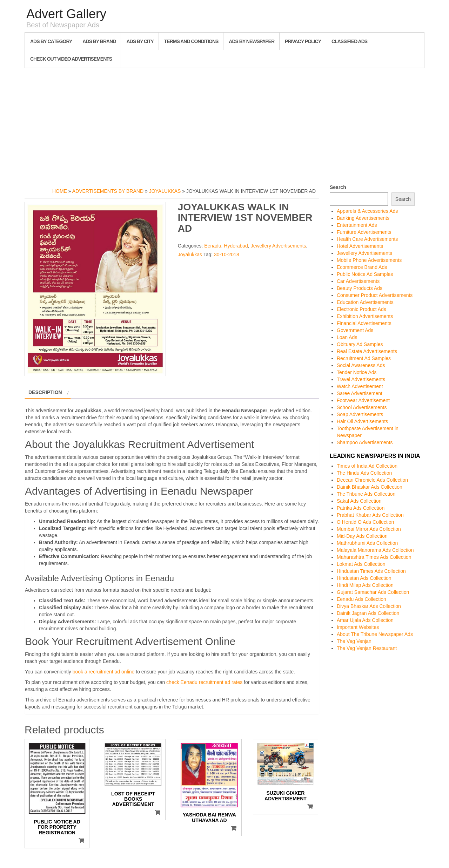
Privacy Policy (303, 41)
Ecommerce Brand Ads (362, 267)
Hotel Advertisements (360, 246)
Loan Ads (347, 337)
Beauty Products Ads (360, 288)
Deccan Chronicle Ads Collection (372, 480)
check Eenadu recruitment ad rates (204, 682)
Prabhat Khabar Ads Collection (370, 515)
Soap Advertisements (360, 414)
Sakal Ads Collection (359, 501)
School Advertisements (362, 407)
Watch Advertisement (360, 386)
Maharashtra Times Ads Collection (374, 557)
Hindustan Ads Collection (364, 578)
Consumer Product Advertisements (375, 295)
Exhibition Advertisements (365, 316)
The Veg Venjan (354, 641)
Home (60, 191)
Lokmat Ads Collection (361, 564)
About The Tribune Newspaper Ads (375, 634)
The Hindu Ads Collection (364, 473)
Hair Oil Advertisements (362, 421)
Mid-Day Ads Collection (362, 536)
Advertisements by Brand (108, 191)
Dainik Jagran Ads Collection (368, 613)
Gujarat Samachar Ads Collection (373, 592)
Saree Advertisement (360, 393)
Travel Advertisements (361, 379)
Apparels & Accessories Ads (367, 211)
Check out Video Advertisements (71, 59)
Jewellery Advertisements (279, 246)
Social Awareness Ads (361, 365)
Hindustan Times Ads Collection (371, 571)
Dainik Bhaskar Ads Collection (370, 487)
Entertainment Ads (357, 225)
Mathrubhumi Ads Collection (367, 543)
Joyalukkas (165, 191)
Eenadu (213, 246)
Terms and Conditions (191, 41)
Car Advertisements (358, 281)
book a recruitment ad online (104, 672)
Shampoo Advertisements (365, 442)
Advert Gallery (66, 14)
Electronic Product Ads (361, 309)
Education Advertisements (365, 302)
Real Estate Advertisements (367, 351)
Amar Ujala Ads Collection (365, 620)
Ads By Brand (99, 41)
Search (338, 187)
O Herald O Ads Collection (365, 522)
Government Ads (355, 330)
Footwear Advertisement (363, 400)
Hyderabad (236, 246)
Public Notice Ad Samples (365, 274)
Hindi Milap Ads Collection (365, 585)
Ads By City (140, 41)
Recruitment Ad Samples (364, 358)
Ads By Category (51, 41)
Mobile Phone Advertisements (369, 260)
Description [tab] (45, 392)
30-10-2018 (227, 255)
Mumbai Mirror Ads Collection (369, 529)
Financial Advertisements (364, 323)
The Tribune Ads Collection (366, 494)
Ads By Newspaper (252, 41)
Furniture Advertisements (364, 232)
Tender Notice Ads (357, 372)
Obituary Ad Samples (360, 344)
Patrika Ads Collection (361, 508)
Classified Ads (349, 41)
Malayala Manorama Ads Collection (375, 550)
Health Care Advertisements (367, 239)
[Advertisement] (224, 124)
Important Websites (358, 627)
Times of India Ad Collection (367, 466)
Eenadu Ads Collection (361, 599)
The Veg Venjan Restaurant (367, 648)
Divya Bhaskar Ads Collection (369, 606)
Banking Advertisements (363, 218)
